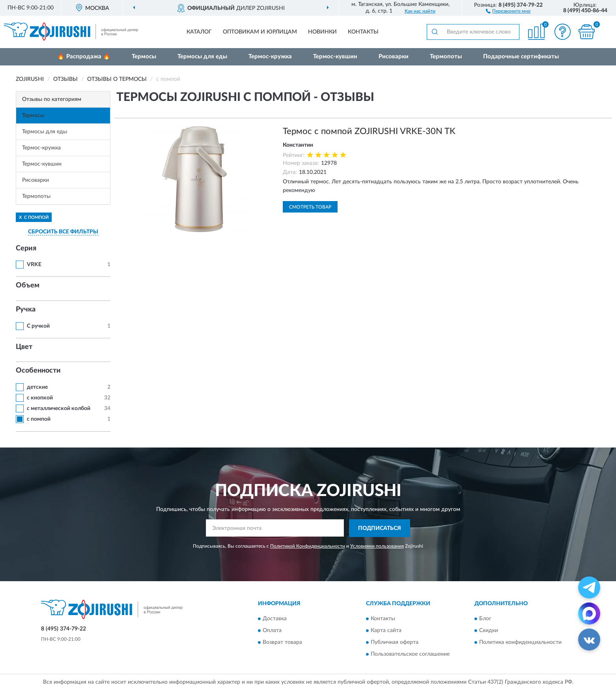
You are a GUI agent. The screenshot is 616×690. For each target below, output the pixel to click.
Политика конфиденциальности (520, 643)
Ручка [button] (26, 310)
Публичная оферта (395, 643)
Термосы (144, 57)
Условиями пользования (377, 546)
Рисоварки (394, 57)
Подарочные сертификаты (521, 57)
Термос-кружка (270, 57)
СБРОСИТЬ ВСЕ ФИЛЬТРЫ (63, 232)
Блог (485, 619)
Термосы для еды (202, 57)
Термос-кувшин (335, 57)
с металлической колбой (59, 408)
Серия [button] (26, 248)
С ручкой (38, 326)
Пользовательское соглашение (410, 655)
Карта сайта (386, 631)
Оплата (272, 631)
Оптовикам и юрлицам (260, 32)
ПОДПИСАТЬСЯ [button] (380, 528)
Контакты (363, 32)
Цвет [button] (24, 347)
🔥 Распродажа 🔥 (84, 57)
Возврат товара (282, 643)
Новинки (322, 32)
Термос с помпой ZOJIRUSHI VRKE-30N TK (369, 131)
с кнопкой (40, 398)
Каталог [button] (199, 32)
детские (37, 387)
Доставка (275, 619)
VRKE (34, 265)
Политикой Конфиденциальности (308, 546)
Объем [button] (28, 285)
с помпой (39, 419)
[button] (508, 11)
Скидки (489, 631)
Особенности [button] (38, 371)
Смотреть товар (310, 207)
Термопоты (446, 57)
